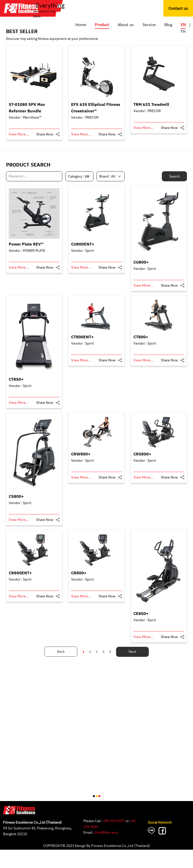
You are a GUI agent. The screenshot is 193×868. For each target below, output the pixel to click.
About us (126, 25)
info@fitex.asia (106, 833)
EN (183, 25)
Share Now (45, 134)
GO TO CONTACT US (34, 860)
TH (183, 32)
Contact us (178, 9)
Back (61, 652)
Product (102, 25)
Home (81, 25)
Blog (168, 25)
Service (149, 25)
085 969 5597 (114, 821)
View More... (19, 134)
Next (132, 652)
